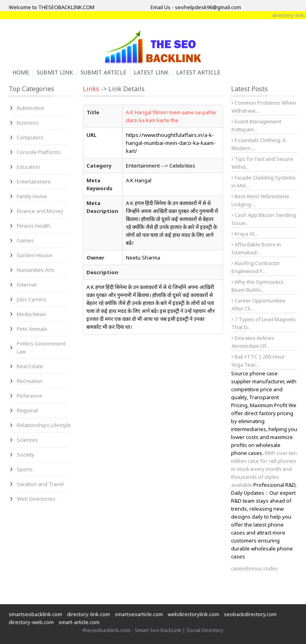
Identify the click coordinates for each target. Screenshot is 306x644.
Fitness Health (34, 226)
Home (21, 72)
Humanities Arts (36, 270)
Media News (31, 314)
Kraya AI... (245, 234)
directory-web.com (31, 622)
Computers (30, 137)
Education (28, 167)
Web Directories (36, 499)
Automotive (30, 108)
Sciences (27, 440)
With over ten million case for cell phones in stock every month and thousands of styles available (264, 469)
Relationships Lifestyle (44, 425)
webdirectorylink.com (193, 614)
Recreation (30, 381)
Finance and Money (40, 211)
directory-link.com (88, 614)
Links (91, 89)
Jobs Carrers (31, 299)
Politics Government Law (41, 347)
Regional (27, 410)
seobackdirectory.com (250, 614)
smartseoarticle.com (139, 614)
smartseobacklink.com (35, 614)
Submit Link (55, 72)
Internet (27, 285)
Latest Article (198, 72)
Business (28, 123)
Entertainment (34, 181)
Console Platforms (39, 152)
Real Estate (30, 366)
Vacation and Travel (40, 484)
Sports (25, 469)
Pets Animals (32, 329)
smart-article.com (79, 622)
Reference (29, 396)
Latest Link (151, 72)
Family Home (32, 196)
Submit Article (103, 72)
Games (25, 240)
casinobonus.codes (255, 568)
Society (25, 455)
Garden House (34, 255)
